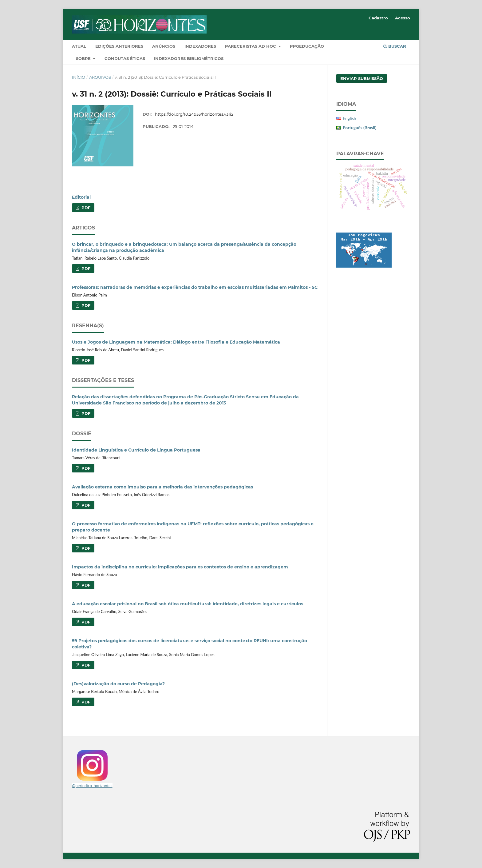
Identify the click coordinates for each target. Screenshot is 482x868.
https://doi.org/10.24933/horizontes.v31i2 (194, 114)
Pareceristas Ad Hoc (251, 46)
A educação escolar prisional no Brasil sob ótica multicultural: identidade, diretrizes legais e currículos (188, 604)
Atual (79, 46)
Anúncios (164, 46)
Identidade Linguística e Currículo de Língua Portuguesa (136, 450)
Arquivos (100, 77)
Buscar (395, 46)
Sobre (84, 58)
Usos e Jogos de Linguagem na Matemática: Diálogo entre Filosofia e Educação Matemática (176, 342)
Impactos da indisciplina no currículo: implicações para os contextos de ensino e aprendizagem (180, 567)
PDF (85, 208)
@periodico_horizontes (92, 786)
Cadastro (378, 18)
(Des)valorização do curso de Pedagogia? (118, 684)
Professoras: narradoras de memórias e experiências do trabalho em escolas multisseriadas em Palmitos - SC (195, 287)
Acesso (403, 18)
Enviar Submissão (362, 78)
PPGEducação (307, 46)
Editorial (81, 197)
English (350, 118)
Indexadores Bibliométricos (189, 58)
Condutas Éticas (125, 58)
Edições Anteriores (119, 46)
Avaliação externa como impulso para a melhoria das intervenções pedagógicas (162, 487)
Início (79, 77)
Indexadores (200, 46)
